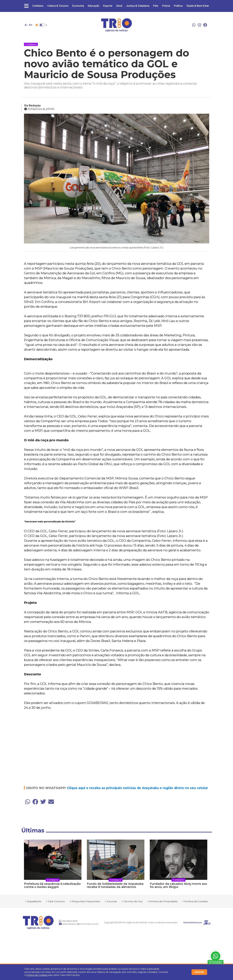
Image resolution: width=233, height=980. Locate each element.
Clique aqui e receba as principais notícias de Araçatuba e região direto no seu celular (137, 788)
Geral (119, 6)
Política (178, 6)
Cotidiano (38, 6)
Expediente (34, 901)
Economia (78, 6)
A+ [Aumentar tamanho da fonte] (31, 25)
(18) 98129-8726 (68, 921)
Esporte (108, 6)
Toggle (42, 25)
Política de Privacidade (163, 901)
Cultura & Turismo (58, 6)
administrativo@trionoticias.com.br (79, 924)
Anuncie (112, 901)
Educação (94, 6)
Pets (156, 6)
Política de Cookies (37, 975)
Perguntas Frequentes (86, 901)
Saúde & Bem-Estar (198, 6)
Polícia (166, 6)
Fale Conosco (56, 901)
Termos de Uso (133, 901)
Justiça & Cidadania (138, 6)
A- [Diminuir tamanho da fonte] (26, 25)
